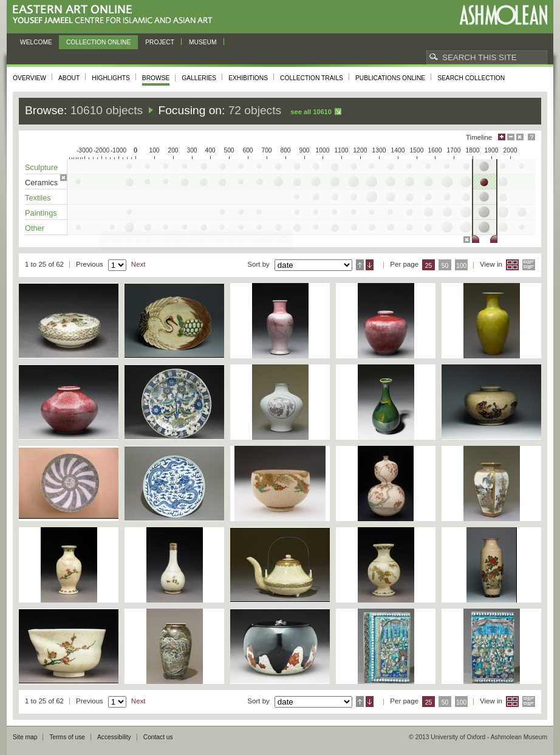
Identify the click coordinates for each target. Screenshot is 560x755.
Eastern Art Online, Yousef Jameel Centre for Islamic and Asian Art (116, 15)
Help (531, 137)
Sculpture (41, 167)
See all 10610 (311, 112)
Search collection (471, 78)
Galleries (199, 78)
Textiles (38, 198)
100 (461, 266)
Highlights (111, 78)
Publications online (390, 78)
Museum (203, 42)
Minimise (511, 137)
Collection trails (312, 78)
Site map (25, 737)
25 (429, 266)
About (69, 78)
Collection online (98, 42)
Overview (29, 78)
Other (35, 228)
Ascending (360, 265)
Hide (520, 137)
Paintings (41, 213)
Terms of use (67, 737)
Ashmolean (503, 15)
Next (138, 264)
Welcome (36, 42)
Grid (512, 265)
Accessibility (114, 737)
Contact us (158, 737)
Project (160, 42)
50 (445, 266)
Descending (370, 265)
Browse (156, 78)
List (529, 265)
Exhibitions (248, 78)
